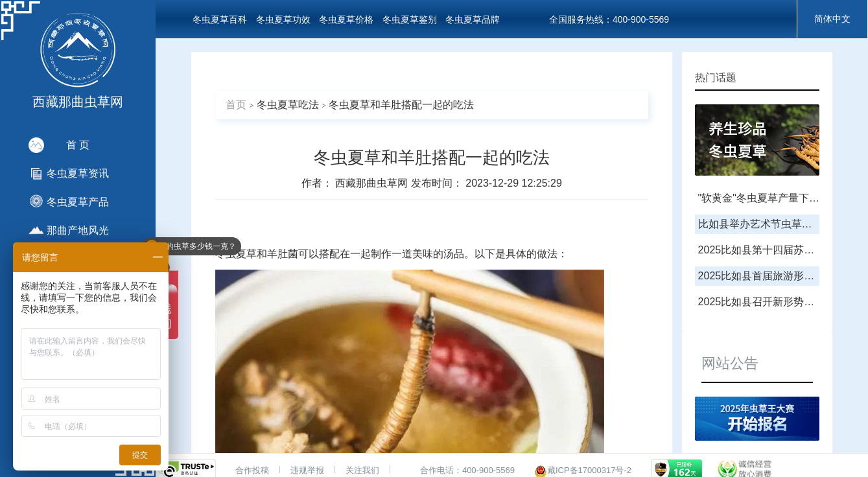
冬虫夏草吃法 (288, 105)
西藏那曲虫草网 (373, 183)
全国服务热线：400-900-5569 (609, 19)
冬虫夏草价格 (346, 19)
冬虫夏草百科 (220, 19)
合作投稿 (252, 470)
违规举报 (307, 470)
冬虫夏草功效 (283, 19)
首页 (236, 105)
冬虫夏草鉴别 (410, 19)
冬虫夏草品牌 (473, 19)
